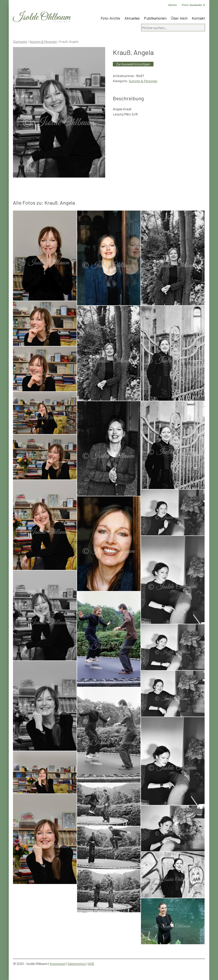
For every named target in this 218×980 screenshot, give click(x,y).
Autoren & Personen (43, 42)
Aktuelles (132, 18)
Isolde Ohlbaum (42, 17)
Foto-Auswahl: (193, 5)
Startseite (20, 42)
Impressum (58, 963)
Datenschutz (77, 963)
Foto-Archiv (110, 18)
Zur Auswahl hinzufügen (133, 64)
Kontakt (198, 18)
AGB (91, 963)
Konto (173, 5)
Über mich (179, 18)
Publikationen (155, 18)
